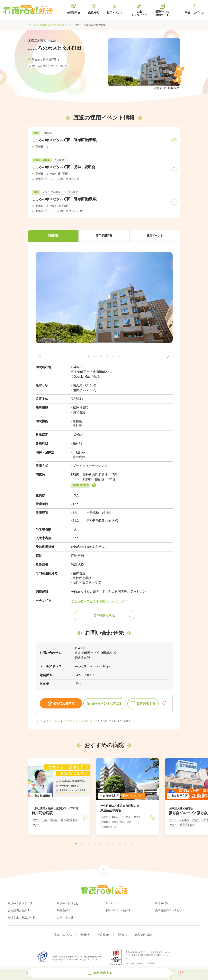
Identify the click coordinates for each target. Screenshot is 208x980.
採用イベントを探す (118, 910)
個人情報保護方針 (144, 935)
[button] (53, 236)
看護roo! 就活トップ (20, 903)
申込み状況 (162, 903)
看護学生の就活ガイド (22, 917)
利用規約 (122, 935)
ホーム (32, 25)
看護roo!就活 (46, 25)
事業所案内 (104, 935)
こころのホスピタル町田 (77, 721)
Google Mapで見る (87, 377)
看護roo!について (63, 935)
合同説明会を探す (19, 910)
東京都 (60, 25)
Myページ (112, 903)
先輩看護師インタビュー (170, 910)
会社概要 (85, 935)
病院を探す (64, 910)
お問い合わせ (65, 917)
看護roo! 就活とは (68, 903)
